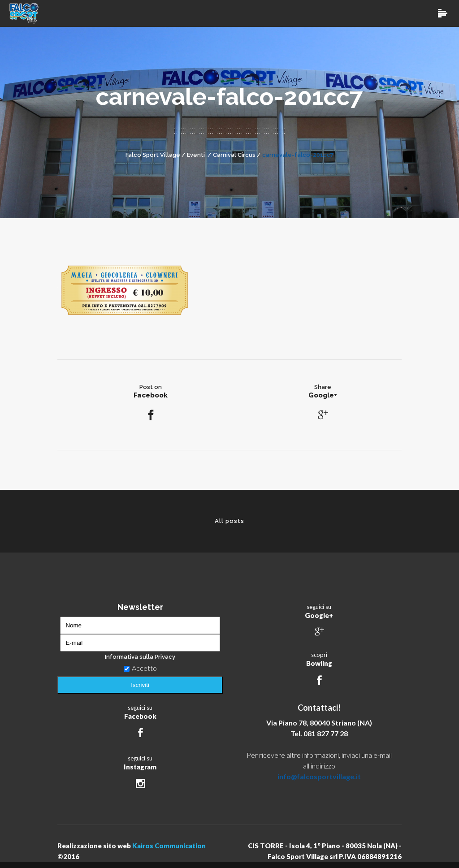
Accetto (140, 668)
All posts (229, 521)
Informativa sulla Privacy (140, 657)
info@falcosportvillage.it (319, 776)
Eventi (196, 155)
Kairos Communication (169, 846)
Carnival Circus (234, 155)
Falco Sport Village (153, 155)
